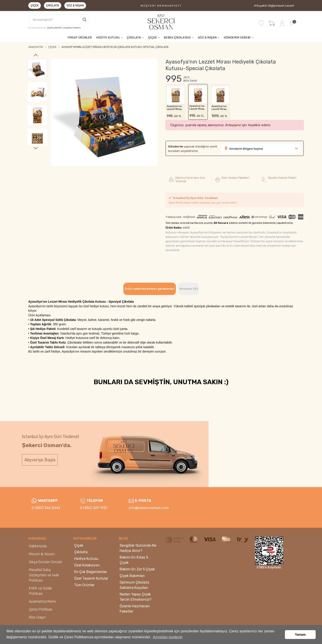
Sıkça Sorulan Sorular (46, 562)
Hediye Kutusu (86, 559)
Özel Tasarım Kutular (91, 578)
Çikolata (53, 5)
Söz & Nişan (75, 5)
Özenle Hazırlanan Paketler (135, 609)
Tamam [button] (300, 635)
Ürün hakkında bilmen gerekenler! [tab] (150, 289)
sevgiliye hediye (72, 28)
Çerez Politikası (41, 609)
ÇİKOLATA (134, 37)
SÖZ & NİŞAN (207, 37)
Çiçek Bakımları (132, 576)
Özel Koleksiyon (87, 565)
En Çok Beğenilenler (91, 572)
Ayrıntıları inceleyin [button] (168, 637)
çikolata (58, 28)
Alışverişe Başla (40, 460)
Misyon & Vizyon (42, 554)
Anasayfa (36, 47)
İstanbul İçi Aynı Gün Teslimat (203, 200)
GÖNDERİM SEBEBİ (237, 37)
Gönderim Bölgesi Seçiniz (246, 149)
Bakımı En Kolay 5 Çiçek (134, 560)
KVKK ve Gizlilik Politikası (40, 591)
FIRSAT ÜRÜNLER (80, 37)
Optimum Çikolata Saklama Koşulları (134, 585)
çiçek (50, 28)
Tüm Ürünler (84, 585)
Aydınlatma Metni (42, 601)
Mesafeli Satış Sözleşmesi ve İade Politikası (44, 575)
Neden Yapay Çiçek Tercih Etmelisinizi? (136, 597)
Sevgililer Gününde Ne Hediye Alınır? (138, 548)
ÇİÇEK (153, 37)
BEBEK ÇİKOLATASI (177, 37)
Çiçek (35, 5)
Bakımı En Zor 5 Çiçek (137, 569)
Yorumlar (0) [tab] (188, 289)
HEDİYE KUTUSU (108, 37)
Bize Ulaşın (37, 617)
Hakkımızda (38, 546)
